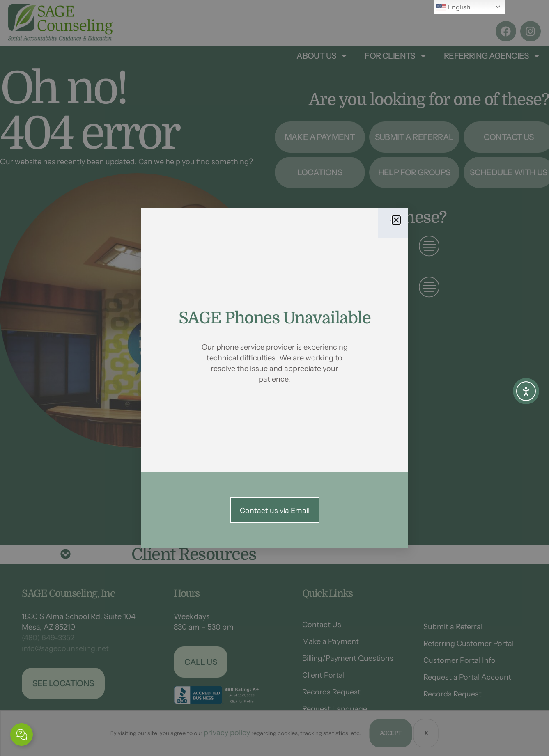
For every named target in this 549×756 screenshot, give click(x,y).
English (454, 8)
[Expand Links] (22, 734)
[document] (274, 378)
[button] (396, 220)
